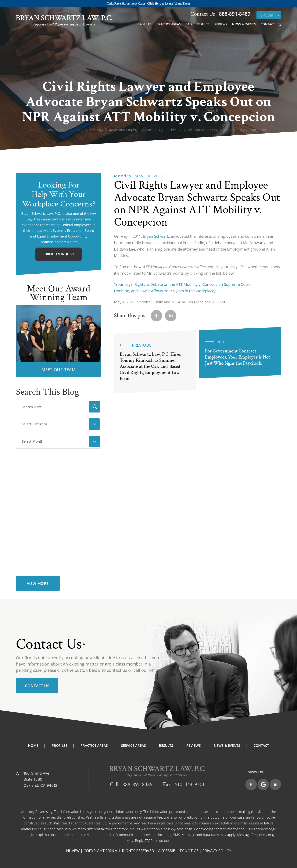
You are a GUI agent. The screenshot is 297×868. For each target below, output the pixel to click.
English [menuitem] (267, 15)
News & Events (244, 24)
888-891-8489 (234, 14)
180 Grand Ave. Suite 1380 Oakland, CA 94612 (40, 778)
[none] (269, 15)
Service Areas (133, 744)
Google (263, 783)
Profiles (145, 24)
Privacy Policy (217, 849)
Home (33, 744)
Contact (268, 24)
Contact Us (37, 684)
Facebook (251, 783)
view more (38, 582)
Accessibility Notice (178, 849)
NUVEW (73, 849)
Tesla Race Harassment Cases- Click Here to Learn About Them (148, 4)
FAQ (189, 24)
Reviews (221, 24)
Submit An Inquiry (58, 254)
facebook (156, 316)
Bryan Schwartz (156, 236)
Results (203, 24)
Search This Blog (47, 392)
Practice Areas (169, 24)
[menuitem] (269, 15)
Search (95, 407)
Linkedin (171, 316)
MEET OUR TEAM (59, 370)
